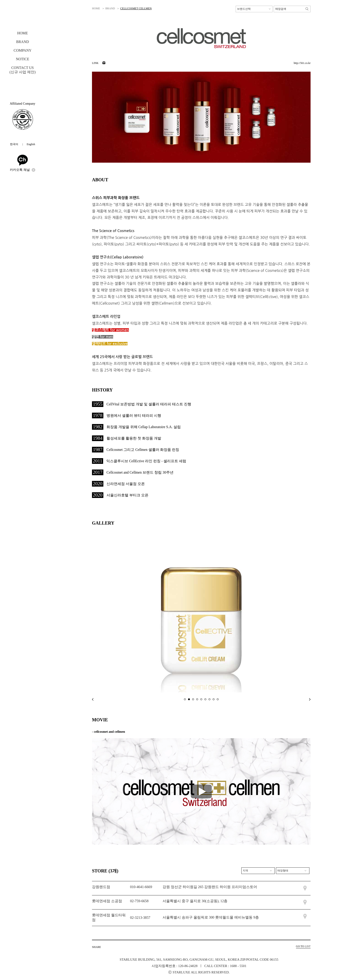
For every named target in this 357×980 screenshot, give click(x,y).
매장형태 (283, 871)
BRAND (23, 42)
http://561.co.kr (302, 63)
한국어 (14, 144)
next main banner (310, 699)
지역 (245, 871)
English (31, 144)
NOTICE (23, 59)
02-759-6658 (139, 901)
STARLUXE (23, 16)
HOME (22, 33)
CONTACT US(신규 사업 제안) (23, 70)
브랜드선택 (244, 9)
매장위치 (305, 888)
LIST (303, 946)
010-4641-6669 (141, 887)
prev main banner (93, 699)
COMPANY (23, 50)
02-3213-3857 (140, 918)
